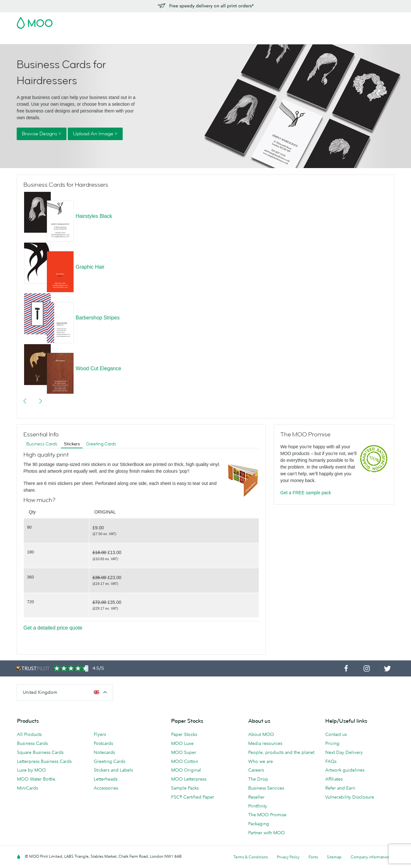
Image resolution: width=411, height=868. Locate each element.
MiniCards (27, 788)
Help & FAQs (282, 39)
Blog (257, 39)
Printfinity (258, 806)
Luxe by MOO (31, 770)
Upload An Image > (95, 134)
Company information (370, 857)
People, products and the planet (281, 752)
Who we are (261, 761)
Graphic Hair (90, 267)
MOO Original (186, 770)
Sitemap (334, 857)
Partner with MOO (267, 833)
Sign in (316, 21)
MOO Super (184, 752)
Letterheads (106, 779)
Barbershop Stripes (97, 318)
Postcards (67, 39)
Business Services (227, 39)
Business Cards (33, 39)
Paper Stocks (184, 734)
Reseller (256, 797)
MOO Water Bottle (36, 779)
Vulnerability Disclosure (350, 797)
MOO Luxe (182, 743)
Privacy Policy (288, 857)
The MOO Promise (267, 815)
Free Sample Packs (260, 21)
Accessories (188, 39)
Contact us (336, 734)
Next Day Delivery (344, 752)
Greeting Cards (101, 444)
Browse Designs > (42, 134)
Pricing (332, 743)
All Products (29, 734)
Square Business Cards (40, 752)
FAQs (331, 761)
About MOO (261, 734)
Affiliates (334, 779)
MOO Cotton (185, 761)
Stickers (72, 444)
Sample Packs (185, 788)
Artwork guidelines (345, 770)
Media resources (265, 743)
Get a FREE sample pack (306, 493)
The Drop (258, 779)
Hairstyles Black (94, 216)
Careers (256, 770)
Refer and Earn (340, 788)
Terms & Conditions (251, 857)
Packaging (259, 824)
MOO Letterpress (189, 779)
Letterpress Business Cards (44, 761)
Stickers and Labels (113, 770)
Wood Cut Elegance (98, 368)
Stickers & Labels (103, 39)
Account (294, 21)
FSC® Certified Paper (193, 797)
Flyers (134, 39)
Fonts (313, 857)
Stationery (158, 39)
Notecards (104, 752)
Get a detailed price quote (53, 628)
